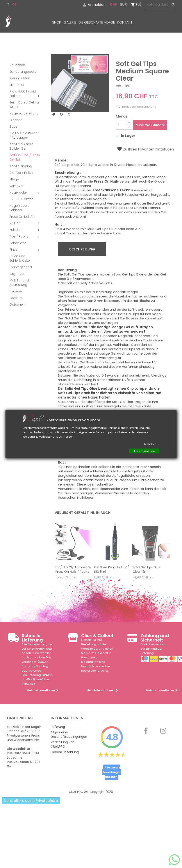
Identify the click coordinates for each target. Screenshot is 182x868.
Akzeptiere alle (144, 451)
